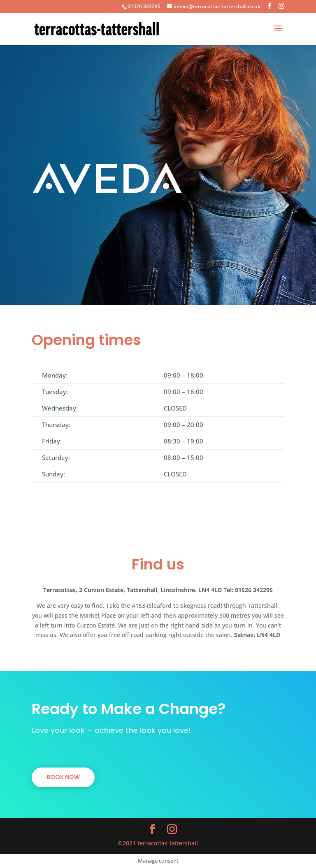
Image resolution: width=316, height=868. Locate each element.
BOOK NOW (63, 777)
